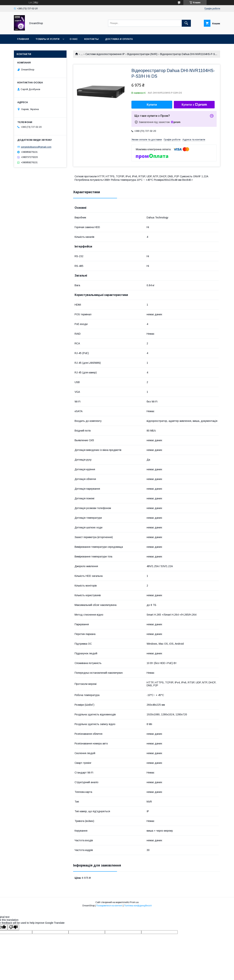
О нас (74, 39)
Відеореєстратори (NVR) (142, 54)
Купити (152, 105)
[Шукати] (186, 23)
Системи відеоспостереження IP (105, 54)
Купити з (194, 105)
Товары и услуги (47, 39)
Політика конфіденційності (138, 906)
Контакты (91, 39)
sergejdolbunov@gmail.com (36, 147)
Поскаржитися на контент (109, 906)
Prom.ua (134, 902)
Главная (23, 39)
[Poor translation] (13, 927)
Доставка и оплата (119, 39)
